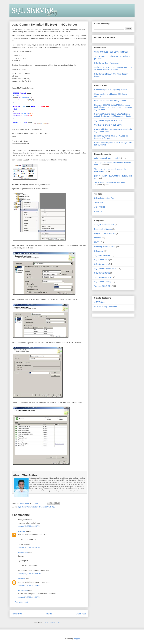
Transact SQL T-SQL (47, 507)
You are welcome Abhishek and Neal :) (110, 182)
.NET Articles (100, 207)
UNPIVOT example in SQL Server (108, 125)
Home (49, 614)
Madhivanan (23, 553)
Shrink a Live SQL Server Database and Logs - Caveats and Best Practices (113, 68)
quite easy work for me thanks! (107, 158)
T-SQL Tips (99, 202)
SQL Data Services (102, 255)
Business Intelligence (103, 229)
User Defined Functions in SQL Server (110, 101)
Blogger (77, 639)
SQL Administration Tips (104, 198)
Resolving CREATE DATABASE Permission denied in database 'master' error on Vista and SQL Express (113, 107)
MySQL (97, 242)
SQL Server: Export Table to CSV (108, 120)
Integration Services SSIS (105, 233)
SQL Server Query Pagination (107, 63)
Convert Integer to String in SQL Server (111, 90)
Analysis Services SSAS (104, 225)
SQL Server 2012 (101, 260)
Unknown (22, 531)
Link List (98, 238)
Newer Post (17, 614)
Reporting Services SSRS (105, 247)
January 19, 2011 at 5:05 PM (29, 548)
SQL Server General (103, 277)
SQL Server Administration (28, 507)
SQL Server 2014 (101, 264)
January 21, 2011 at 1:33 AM (29, 597)
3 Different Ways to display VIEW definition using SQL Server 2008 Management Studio (113, 115)
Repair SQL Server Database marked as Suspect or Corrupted (111, 137)
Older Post (81, 614)
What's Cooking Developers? (106, 306)
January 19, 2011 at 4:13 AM (29, 526)
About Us (98, 211)
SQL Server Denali (102, 273)
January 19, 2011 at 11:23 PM (29, 574)
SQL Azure (99, 251)
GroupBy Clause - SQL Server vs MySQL (111, 52)
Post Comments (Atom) (54, 622)
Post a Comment (21, 602)
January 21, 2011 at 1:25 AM (29, 585)
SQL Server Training (103, 282)
